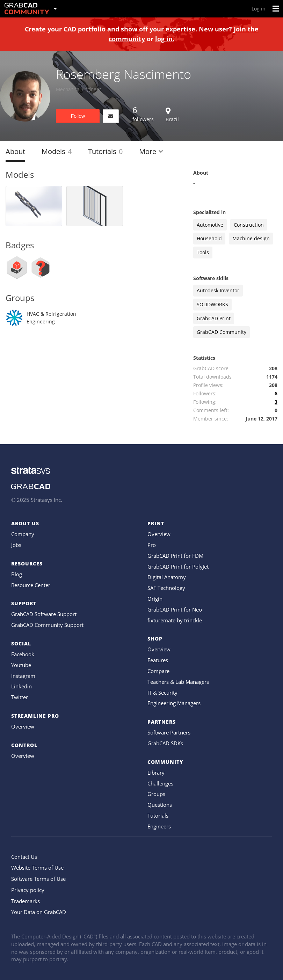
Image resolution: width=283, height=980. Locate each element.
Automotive (210, 225)
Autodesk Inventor (218, 290)
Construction (249, 225)
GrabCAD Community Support (47, 625)
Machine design (251, 238)
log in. (165, 39)
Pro (152, 545)
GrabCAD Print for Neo (175, 609)
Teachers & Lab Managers (178, 682)
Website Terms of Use (37, 868)
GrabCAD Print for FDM (175, 556)
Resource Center (31, 585)
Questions (160, 805)
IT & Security (162, 693)
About (15, 151)
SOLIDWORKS (212, 304)
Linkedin (21, 686)
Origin (155, 599)
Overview (23, 726)
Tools (203, 252)
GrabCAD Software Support (44, 614)
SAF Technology (166, 588)
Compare (158, 671)
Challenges (160, 783)
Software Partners (169, 732)
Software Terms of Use (38, 879)
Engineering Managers (174, 703)
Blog (17, 574)
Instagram (23, 676)
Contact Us (24, 857)
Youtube (21, 665)
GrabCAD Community (222, 332)
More (151, 151)
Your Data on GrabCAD (39, 912)
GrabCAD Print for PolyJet (178, 566)
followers (143, 114)
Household (209, 238)
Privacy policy (28, 890)
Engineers (159, 826)
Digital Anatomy (167, 577)
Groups (156, 794)
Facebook (23, 654)
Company (23, 534)
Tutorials (105, 151)
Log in (259, 9)
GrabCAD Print (214, 318)
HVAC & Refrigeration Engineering (51, 318)
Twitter (20, 697)
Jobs (16, 545)
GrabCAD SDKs (165, 743)
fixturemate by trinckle (175, 620)
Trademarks (26, 901)
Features (158, 660)
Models (57, 151)
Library (156, 773)
